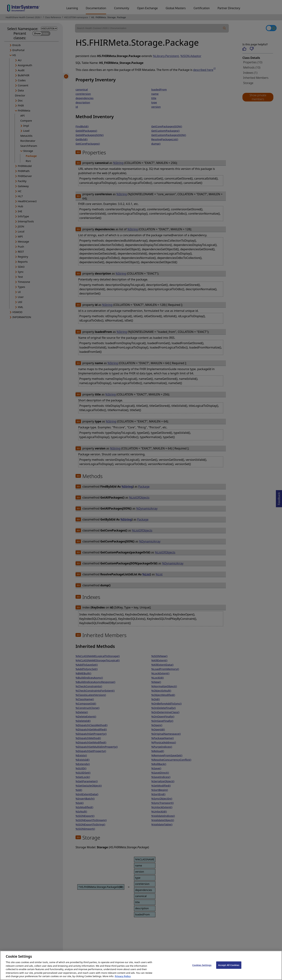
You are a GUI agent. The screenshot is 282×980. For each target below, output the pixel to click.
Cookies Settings (202, 969)
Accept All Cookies (229, 969)
